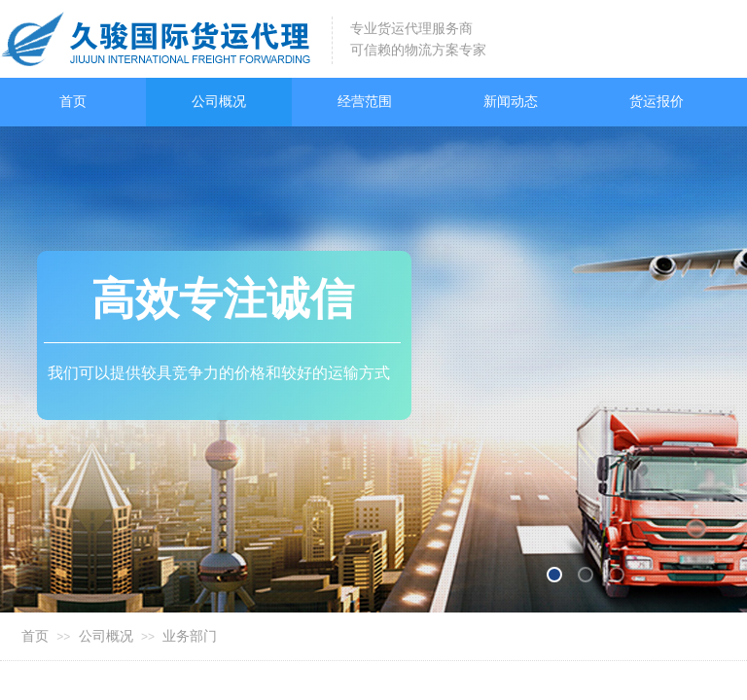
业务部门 (190, 636)
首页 (35, 636)
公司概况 (106, 636)
